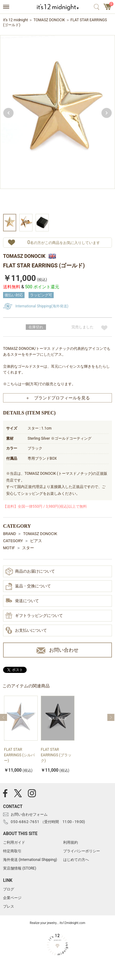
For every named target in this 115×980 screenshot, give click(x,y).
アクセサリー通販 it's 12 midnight (57, 7)
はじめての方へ (76, 860)
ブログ (9, 889)
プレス (9, 906)
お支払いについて (26, 631)
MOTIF (9, 548)
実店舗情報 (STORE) (20, 868)
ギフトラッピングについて (34, 616)
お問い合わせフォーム (29, 814)
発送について (22, 601)
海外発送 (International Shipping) (30, 860)
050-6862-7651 (25, 822)
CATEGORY (13, 541)
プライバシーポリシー (82, 851)
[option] (57, 124)
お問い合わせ (57, 650)
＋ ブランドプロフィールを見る (58, 398)
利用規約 (71, 842)
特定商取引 (12, 851)
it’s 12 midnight (15, 20)
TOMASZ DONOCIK (49, 20)
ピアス (36, 541)
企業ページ (12, 898)
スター (28, 548)
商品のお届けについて (30, 572)
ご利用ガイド (14, 842)
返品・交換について (28, 586)
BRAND (10, 534)
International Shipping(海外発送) (42, 306)
